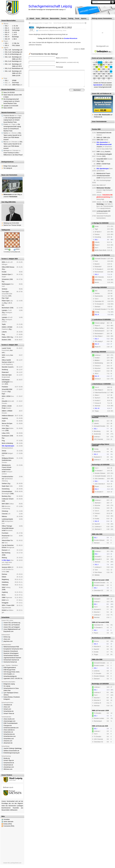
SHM (3, 355)
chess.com (7, 639)
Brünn (4, 595)
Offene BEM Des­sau (8, 267)
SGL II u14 (8, 61)
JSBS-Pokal (16, 85)
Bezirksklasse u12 (18, 68)
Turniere (64, 18)
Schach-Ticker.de (9, 713)
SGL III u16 (8, 54)
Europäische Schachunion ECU (13, 649)
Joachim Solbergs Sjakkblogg (12, 748)
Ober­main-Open (7, 375)
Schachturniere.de (9, 734)
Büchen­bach (6, 308)
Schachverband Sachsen (11, 656)
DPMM (14, 80)
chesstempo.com (9, 767)
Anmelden (7, 819)
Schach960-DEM (7, 389)
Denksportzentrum (8, 162)
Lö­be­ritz (4, 332)
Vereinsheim (77, 101)
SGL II (7, 28)
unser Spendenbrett (105, 58)
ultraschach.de (8, 743)
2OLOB (17, 678)
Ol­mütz (4, 451)
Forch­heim (5, 533)
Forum (77, 18)
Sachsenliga (16, 30)
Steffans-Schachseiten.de (11, 751)
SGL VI (7, 37)
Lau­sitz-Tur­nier (6, 348)
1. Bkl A (14, 39)
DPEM (4, 406)
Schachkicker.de (8, 711)
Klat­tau (4, 337)
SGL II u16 (8, 52)
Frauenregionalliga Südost (100, 444)
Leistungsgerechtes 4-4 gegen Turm (41, 23)
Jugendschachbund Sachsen (12, 658)
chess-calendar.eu (9, 730)
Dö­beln (4, 577)
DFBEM (10, 411)
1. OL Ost (15, 26)
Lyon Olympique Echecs (11, 693)
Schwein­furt (5, 279)
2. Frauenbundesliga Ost (100, 416)
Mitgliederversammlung (56, 30)
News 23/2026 (8, 108)
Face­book (17, 697)
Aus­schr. (11, 367)
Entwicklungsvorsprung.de (11, 753)
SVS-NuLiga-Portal (9, 672)
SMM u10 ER (16, 76)
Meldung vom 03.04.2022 (11, 223)
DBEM (4, 411)
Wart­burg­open (6, 284)
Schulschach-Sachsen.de (11, 660)
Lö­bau (4, 433)
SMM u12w (106, 138)
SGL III (7, 30)
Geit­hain (4, 484)
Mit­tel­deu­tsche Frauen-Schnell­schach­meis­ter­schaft (103, 176)
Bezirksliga (15, 37)
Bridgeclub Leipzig (9, 684)
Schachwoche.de (9, 763)
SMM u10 (99, 138)
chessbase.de (8, 705)
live (3, 305)
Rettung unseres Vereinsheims (102, 18)
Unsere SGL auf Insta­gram (12, 627)
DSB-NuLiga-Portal (9, 670)
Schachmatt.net (8, 765)
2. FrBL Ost (16, 43)
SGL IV (7, 32)
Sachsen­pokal (101, 133)
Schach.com (7, 709)
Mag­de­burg (5, 579)
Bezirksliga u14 (17, 57)
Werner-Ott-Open (7, 423)
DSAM (4, 610)
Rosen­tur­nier (6, 536)
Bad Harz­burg (6, 553)
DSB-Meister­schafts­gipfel (104, 154)
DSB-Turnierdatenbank (10, 723)
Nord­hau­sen (6, 436)
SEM (3, 605)
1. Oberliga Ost (97, 223)
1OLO (13, 678)
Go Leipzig (7, 686)
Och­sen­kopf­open (7, 491)
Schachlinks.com (9, 739)
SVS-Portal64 (8, 674)
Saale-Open (5, 486)
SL (21, 678)
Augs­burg (5, 418)
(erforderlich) (62, 58)
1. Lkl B (14, 32)
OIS (3, 506)
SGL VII (7, 39)
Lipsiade (4, 310)
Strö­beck (4, 289)
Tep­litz (4, 324)
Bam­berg (5, 496)
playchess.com (8, 641)
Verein (38, 18)
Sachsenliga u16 (17, 50)
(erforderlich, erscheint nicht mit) (67, 62)
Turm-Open (5, 292)
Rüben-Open (6, 301)
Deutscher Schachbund (11, 651)
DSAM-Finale (106, 164)
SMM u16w (100, 140)
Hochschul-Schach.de (10, 662)
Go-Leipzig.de (8, 168)
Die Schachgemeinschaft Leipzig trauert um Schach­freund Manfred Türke (12, 101)
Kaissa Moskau (8, 697)
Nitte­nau (4, 516)
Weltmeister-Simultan (103, 188)
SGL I (7, 26)
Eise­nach (5, 550)
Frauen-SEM (10, 605)
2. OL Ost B (16, 28)
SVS (10, 296)
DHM (3, 600)
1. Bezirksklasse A (98, 384)
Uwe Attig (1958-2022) (9, 202)
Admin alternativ (8, 822)
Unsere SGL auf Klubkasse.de (102, 94)
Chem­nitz (5, 514)
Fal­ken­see (5, 585)
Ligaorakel (7, 678)
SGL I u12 (8, 64)
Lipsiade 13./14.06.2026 (11, 106)
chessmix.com (8, 741)
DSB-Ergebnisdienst (10, 668)
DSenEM (5, 401)
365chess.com (8, 769)
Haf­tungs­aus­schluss (50, 103)
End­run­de (108, 133)
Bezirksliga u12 (17, 64)
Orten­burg (5, 511)
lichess (6, 695)
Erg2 (7, 298)
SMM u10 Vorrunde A (99, 711)
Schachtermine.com (10, 736)
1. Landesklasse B (98, 320)
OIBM (4, 598)
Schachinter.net (8, 732)
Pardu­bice (5, 387)
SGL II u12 (8, 68)
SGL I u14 (8, 57)
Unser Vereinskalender (99, 122)
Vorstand (61, 101)
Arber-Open (5, 428)
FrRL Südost (16, 45)
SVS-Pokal (15, 83)
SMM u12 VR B (17, 66)
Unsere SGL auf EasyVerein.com (12, 863)
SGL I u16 (8, 50)
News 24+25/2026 (9, 93)
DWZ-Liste (45, 18)
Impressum (40, 103)
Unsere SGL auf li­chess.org (12, 623)
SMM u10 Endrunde (98, 726)
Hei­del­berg (5, 582)
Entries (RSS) (8, 824)
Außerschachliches (44, 30)
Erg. (4, 269)
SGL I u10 (8, 71)
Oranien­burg (6, 489)
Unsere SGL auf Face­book (12, 625)
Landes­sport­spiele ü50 (103, 211)
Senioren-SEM (6, 567)
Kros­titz (4, 272)
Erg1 (3, 298)
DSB (11, 279)
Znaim (4, 421)
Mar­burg (4, 558)
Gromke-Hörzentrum (71, 38)
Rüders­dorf (5, 372)
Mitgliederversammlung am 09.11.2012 (54, 28)
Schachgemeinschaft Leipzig (50, 6)
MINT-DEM (5, 504)
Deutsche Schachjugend (11, 653)
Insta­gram (7, 699)
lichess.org (7, 637)
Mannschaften (55, 18)
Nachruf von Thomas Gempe (12, 225)
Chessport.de (8, 726)
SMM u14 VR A (17, 59)
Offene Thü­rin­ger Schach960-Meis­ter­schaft (8, 528)
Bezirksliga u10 (17, 71)
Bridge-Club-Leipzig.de (10, 166)
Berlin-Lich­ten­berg (7, 443)
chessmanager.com (9, 721)
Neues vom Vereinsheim (9, 175)
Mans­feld (5, 367)
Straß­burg (5, 370)
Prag (3, 334)
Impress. (84, 18)
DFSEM (10, 327)
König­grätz (5, 603)
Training (71, 18)
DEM (3, 262)
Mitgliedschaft (69, 101)
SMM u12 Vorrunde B (99, 622)
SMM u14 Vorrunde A (99, 580)
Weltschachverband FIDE (11, 647)
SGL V (7, 35)
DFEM (8, 396)
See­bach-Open (6, 274)
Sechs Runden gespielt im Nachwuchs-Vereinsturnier (69, 23)
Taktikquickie (6, 230)
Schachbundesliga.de (10, 676)
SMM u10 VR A (17, 73)
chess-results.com (9, 719)
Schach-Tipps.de (9, 760)
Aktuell (32, 18)
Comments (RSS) (9, 826)
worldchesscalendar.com (11, 728)
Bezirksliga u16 (17, 54)
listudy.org (7, 758)
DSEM (4, 327)
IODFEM (4, 453)
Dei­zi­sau (4, 574)
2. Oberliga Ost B (97, 255)
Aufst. (18, 672)
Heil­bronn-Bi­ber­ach (8, 416)
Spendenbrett (32, 103)
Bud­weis (4, 340)
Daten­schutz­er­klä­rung (63, 103)
